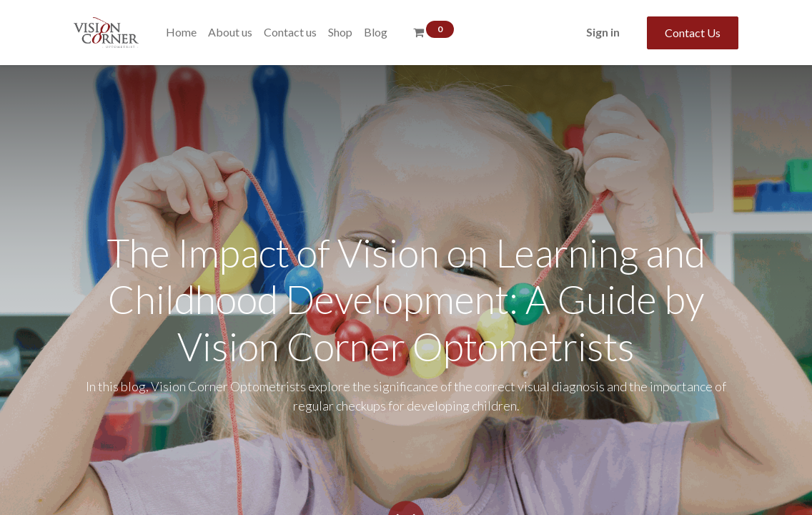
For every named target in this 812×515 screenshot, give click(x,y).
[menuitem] (181, 32)
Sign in (603, 32)
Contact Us (693, 33)
